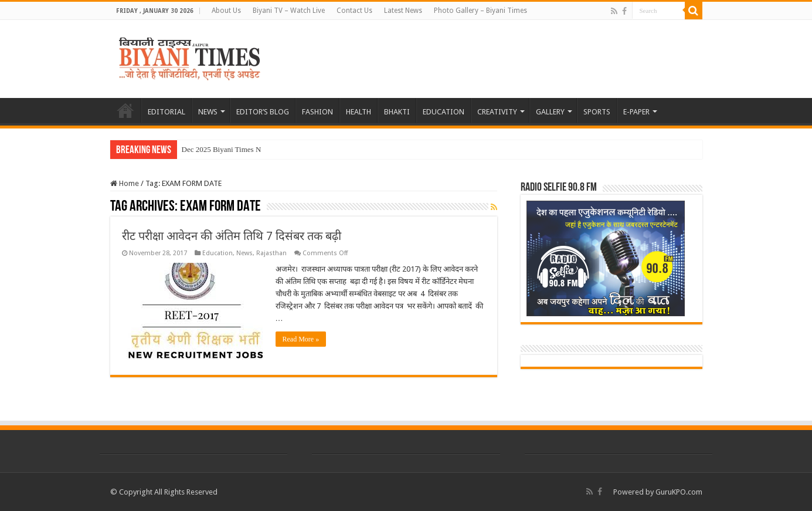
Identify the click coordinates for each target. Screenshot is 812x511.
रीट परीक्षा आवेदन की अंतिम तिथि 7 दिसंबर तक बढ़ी (232, 236)
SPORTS (597, 112)
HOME (125, 110)
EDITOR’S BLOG (263, 112)
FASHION (317, 112)
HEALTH (359, 112)
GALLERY (550, 112)
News (244, 253)
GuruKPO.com (679, 492)
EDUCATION (444, 112)
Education (218, 253)
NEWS (208, 112)
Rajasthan (271, 253)
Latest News (403, 11)
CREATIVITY (497, 112)
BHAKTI (397, 112)
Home (125, 183)
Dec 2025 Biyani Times (218, 149)
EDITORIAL (167, 112)
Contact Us (354, 11)
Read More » (301, 339)
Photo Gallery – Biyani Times (480, 11)
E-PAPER (636, 112)
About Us (226, 11)
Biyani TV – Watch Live (289, 11)
